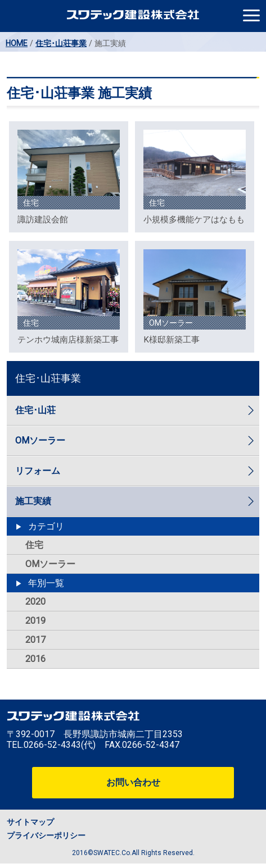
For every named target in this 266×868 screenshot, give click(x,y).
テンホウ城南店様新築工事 (68, 340)
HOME (17, 43)
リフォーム (38, 471)
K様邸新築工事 (172, 340)
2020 (35, 602)
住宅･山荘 (35, 410)
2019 (35, 621)
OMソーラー (40, 440)
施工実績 (33, 501)
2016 (35, 659)
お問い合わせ (133, 782)
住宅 (34, 545)
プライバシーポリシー (46, 835)
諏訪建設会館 (43, 220)
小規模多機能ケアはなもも (194, 220)
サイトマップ (30, 822)
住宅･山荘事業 (61, 43)
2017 (35, 640)
